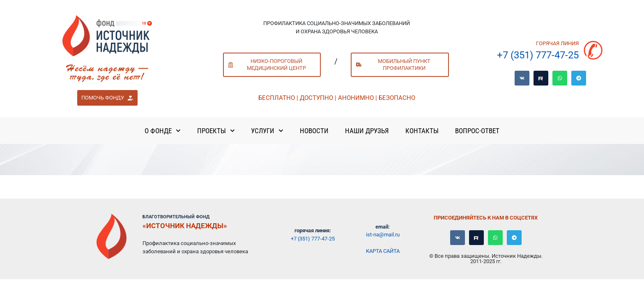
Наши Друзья (367, 131)
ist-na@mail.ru (383, 235)
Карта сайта (383, 251)
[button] (107, 98)
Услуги (267, 131)
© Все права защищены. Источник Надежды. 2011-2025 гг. (486, 259)
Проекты (216, 131)
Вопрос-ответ (477, 131)
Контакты (422, 131)
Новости (314, 131)
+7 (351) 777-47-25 (538, 55)
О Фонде (163, 131)
